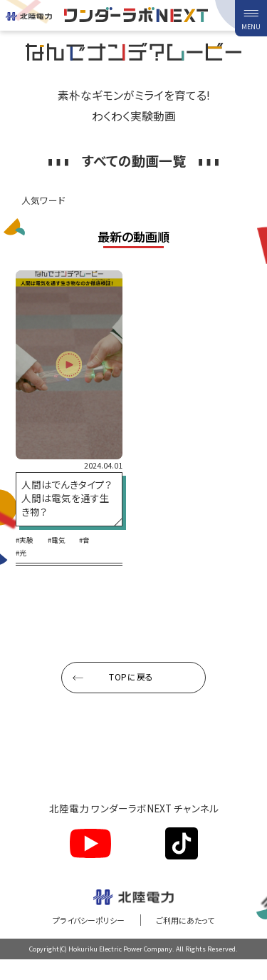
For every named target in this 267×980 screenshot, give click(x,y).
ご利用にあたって (190, 933)
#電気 (61, 554)
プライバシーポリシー (84, 933)
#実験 (26, 554)
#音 (91, 554)
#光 (22, 567)
